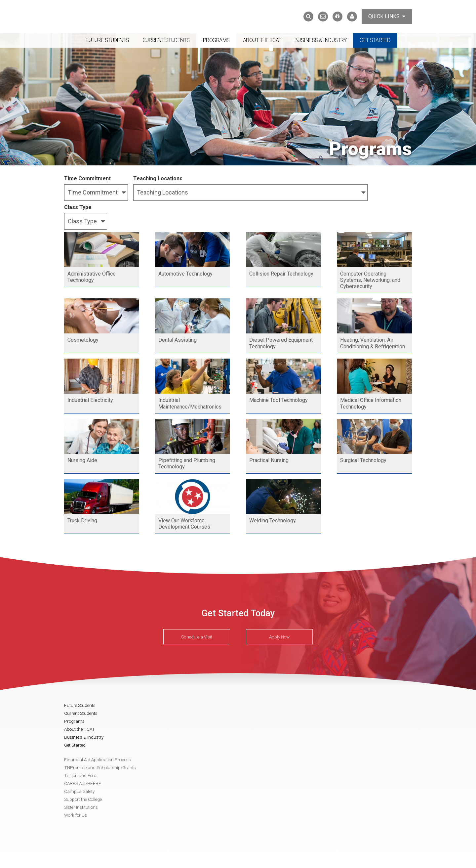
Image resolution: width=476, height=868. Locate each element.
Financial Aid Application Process (98, 759)
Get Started (375, 40)
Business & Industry (321, 40)
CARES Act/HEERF (83, 783)
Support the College (83, 799)
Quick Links (387, 16)
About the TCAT (262, 40)
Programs (216, 40)
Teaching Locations (158, 178)
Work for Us (76, 815)
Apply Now (279, 636)
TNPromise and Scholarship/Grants (100, 767)
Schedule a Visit (197, 636)
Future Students (107, 40)
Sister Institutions (81, 807)
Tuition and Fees (80, 775)
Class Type (78, 207)
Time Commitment (87, 178)
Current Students (166, 40)
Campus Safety (79, 791)
